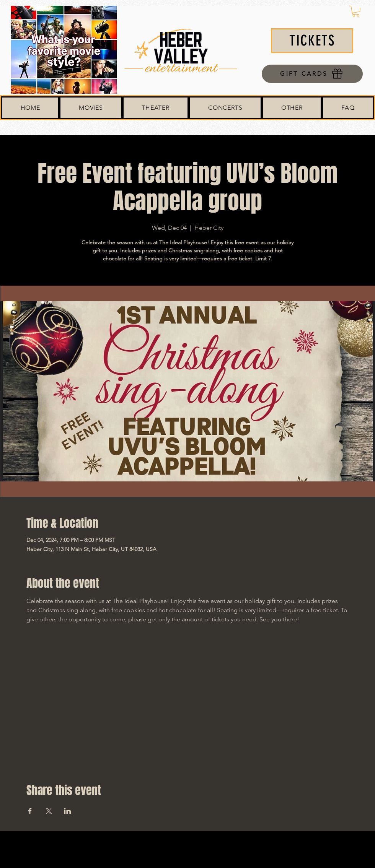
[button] (356, 11)
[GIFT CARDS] (312, 74)
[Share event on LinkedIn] (68, 811)
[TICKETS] (312, 41)
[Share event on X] (49, 811)
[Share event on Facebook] (30, 811)
